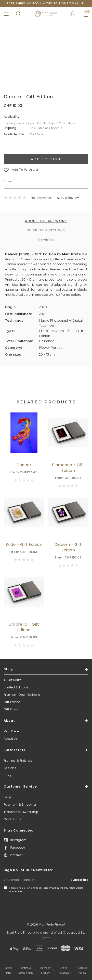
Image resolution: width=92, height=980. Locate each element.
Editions (10, 768)
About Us (11, 739)
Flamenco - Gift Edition (68, 468)
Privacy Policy (59, 888)
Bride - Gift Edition (24, 544)
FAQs (8, 797)
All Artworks (13, 680)
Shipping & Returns (46, 230)
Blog (7, 775)
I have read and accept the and (46, 890)
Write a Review (68, 198)
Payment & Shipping (20, 805)
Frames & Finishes (18, 761)
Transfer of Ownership (21, 812)
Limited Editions (16, 687)
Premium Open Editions (22, 695)
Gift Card (11, 709)
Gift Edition (12, 702)
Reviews (46, 239)
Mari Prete (11, 731)
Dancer (24, 465)
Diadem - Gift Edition (68, 547)
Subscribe (79, 880)
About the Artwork (46, 221)
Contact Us (13, 819)
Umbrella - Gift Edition (24, 627)
